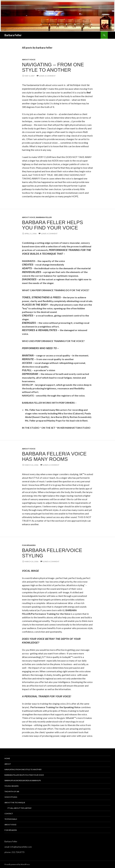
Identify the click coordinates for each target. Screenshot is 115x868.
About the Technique (15, 803)
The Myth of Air (12, 791)
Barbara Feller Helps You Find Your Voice (52, 225)
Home (7, 758)
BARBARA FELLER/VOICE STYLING (52, 553)
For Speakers (29, 545)
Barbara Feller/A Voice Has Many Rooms (54, 456)
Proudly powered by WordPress (17, 864)
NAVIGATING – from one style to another (53, 67)
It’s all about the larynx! (20, 808)
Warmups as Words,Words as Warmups (23, 780)
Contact (9, 814)
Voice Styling (11, 797)
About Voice (29, 60)
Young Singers (11, 786)
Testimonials (11, 819)
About (8, 764)
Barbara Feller (13, 35)
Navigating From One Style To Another (23, 769)
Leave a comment (47, 76)
